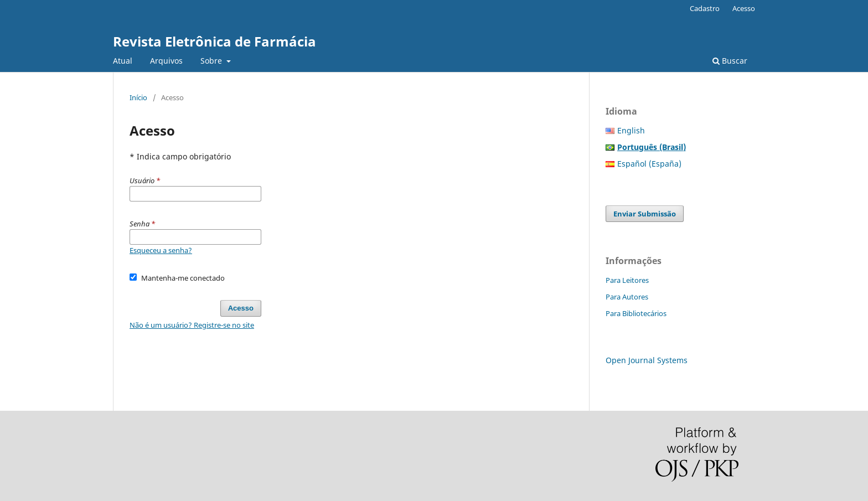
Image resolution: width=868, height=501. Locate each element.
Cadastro (705, 8)
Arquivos (166, 61)
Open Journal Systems (647, 360)
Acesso (744, 8)
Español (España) (649, 164)
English (631, 130)
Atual (123, 61)
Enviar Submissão (645, 214)
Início (138, 97)
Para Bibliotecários (636, 313)
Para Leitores (627, 280)
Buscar (730, 61)
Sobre (212, 61)
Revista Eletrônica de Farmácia (215, 41)
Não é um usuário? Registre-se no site (192, 325)
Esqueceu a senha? (161, 250)
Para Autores (627, 297)
